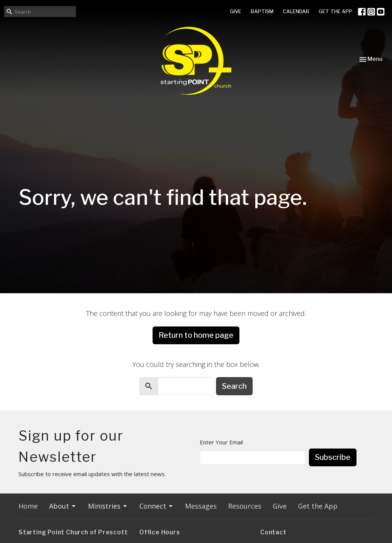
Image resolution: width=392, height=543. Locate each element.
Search (234, 386)
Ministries (108, 506)
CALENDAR (296, 11)
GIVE (236, 11)
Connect (157, 506)
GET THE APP (336, 11)
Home (28, 506)
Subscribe (333, 457)
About (63, 506)
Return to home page (196, 335)
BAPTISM (262, 11)
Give (280, 506)
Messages (201, 506)
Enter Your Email (221, 442)
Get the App (318, 506)
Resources (245, 506)
